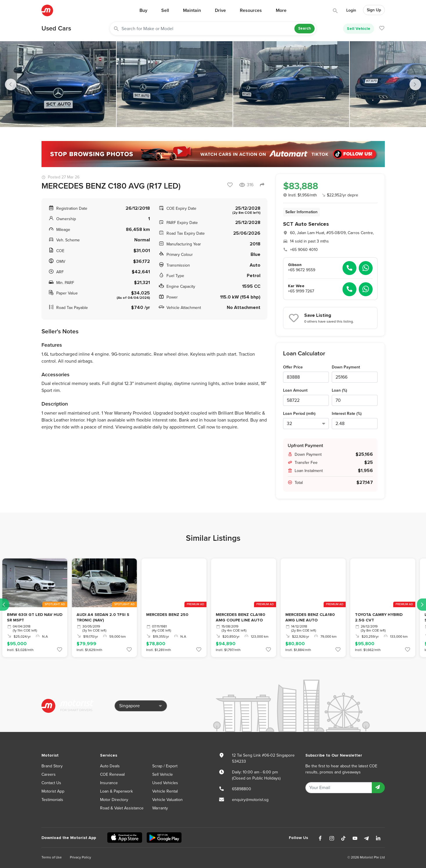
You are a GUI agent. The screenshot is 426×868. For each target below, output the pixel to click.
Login (351, 10)
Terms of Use (52, 857)
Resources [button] (251, 10)
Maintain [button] (192, 10)
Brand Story (52, 766)
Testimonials (52, 800)
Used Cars (56, 28)
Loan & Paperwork (116, 791)
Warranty (160, 808)
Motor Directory (114, 800)
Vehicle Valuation (167, 800)
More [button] (281, 10)
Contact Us (51, 783)
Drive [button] (220, 10)
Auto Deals (110, 766)
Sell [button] (165, 10)
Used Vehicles (165, 783)
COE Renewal (112, 774)
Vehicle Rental (165, 791)
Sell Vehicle (359, 29)
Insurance (109, 783)
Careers (49, 774)
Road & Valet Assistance (122, 808)
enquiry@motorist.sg (250, 800)
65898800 (242, 789)
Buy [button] (143, 10)
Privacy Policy (80, 857)
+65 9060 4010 (304, 250)
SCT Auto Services (306, 224)
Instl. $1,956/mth (300, 195)
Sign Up (374, 10)
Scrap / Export (165, 766)
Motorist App (53, 791)
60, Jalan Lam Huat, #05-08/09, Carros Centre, (332, 233)
